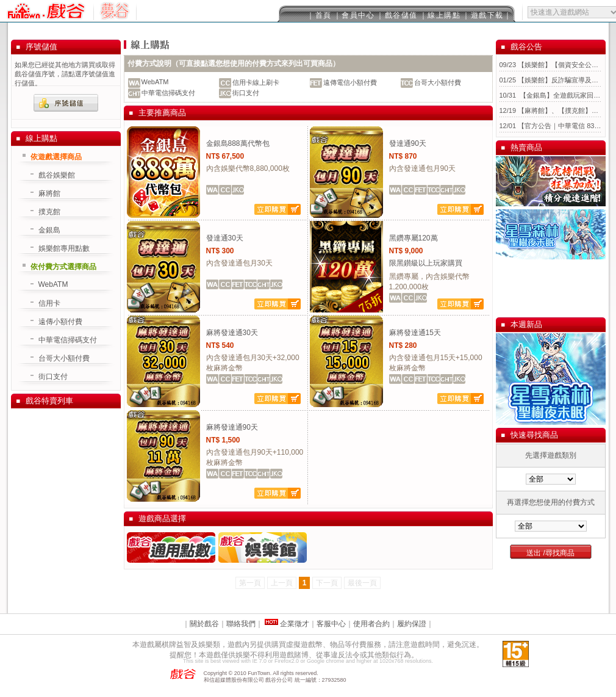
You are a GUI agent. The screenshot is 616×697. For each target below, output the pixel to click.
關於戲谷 (204, 624)
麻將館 (49, 193)
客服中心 (331, 624)
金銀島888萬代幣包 (238, 143)
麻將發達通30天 (232, 333)
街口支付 (246, 93)
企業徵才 (294, 624)
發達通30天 (225, 238)
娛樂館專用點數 (64, 248)
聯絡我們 (241, 624)
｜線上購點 (440, 15)
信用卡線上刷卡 (256, 82)
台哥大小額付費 (438, 82)
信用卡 (49, 303)
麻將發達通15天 (415, 333)
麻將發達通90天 (232, 427)
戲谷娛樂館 (57, 175)
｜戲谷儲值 (397, 15)
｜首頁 (319, 15)
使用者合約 (371, 624)
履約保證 (412, 624)
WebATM (155, 82)
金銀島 (49, 230)
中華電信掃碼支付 (168, 93)
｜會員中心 (354, 15)
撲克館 (49, 212)
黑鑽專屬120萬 (414, 238)
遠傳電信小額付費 (350, 82)
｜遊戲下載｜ (487, 15)
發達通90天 (408, 143)
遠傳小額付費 (60, 322)
